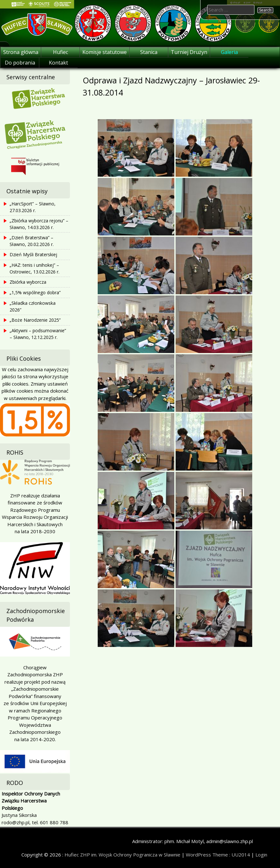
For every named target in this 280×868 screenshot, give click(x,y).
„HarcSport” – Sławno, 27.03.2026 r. (33, 207)
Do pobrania (20, 63)
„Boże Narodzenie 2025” (35, 320)
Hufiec (61, 52)
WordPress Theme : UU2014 (218, 855)
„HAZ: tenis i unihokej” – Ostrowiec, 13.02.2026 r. (34, 268)
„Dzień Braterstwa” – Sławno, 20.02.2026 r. (32, 241)
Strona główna (21, 52)
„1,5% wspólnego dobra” (35, 292)
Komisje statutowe (105, 52)
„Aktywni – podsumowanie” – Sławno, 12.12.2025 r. (38, 334)
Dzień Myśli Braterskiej (33, 254)
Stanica (149, 52)
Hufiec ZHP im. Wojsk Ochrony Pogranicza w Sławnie (122, 855)
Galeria (229, 52)
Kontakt (58, 63)
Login (261, 855)
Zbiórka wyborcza (28, 282)
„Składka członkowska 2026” (33, 306)
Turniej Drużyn (189, 52)
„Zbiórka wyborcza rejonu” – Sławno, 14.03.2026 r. (39, 224)
